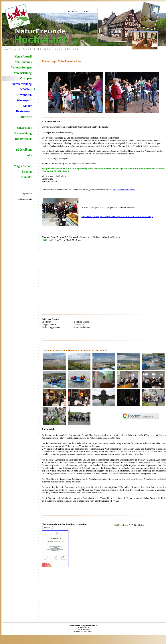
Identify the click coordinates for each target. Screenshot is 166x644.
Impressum (72, 11)
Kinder (27, 106)
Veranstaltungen (21, 67)
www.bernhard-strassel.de (124, 190)
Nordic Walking (22, 84)
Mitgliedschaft (23, 166)
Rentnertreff (24, 111)
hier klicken (139, 525)
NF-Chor (26, 89)
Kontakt (88, 11)
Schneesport (24, 100)
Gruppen (26, 78)
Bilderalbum (24, 150)
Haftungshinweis (24, 199)
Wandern (26, 95)
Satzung (27, 171)
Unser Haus (24, 128)
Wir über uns (23, 62)
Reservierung (23, 139)
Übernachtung (23, 133)
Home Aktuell (23, 56)
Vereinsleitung (23, 73)
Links (28, 155)
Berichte (26, 117)
